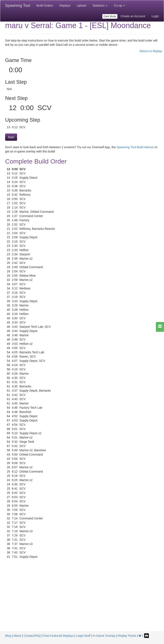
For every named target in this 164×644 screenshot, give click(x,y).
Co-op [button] (119, 6)
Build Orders (45, 6)
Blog (8, 636)
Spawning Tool (18, 6)
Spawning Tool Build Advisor (135, 147)
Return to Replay (151, 51)
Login (155, 16)
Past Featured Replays (58, 636)
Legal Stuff (83, 636)
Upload (81, 6)
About (17, 636)
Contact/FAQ (32, 636)
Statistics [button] (100, 6)
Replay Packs (127, 636)
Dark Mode (110, 16)
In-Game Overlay (104, 636)
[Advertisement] (82, 599)
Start (11, 137)
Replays (65, 6)
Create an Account (133, 16)
